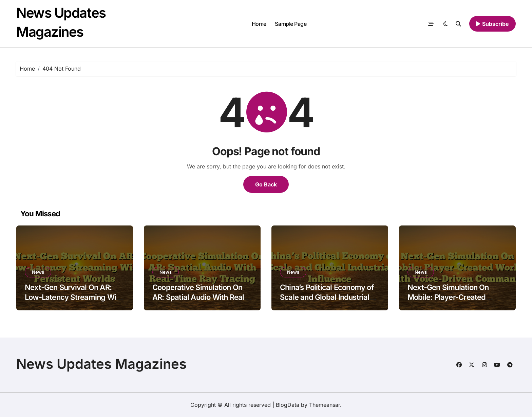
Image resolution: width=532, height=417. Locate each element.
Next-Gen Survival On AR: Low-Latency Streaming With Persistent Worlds (74, 297)
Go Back (266, 184)
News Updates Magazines (101, 364)
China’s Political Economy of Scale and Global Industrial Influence (327, 297)
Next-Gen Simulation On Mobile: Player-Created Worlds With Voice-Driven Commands (451, 302)
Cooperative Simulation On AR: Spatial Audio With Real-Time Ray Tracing (200, 297)
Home (259, 24)
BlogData (288, 405)
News (38, 272)
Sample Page (291, 24)
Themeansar (325, 405)
